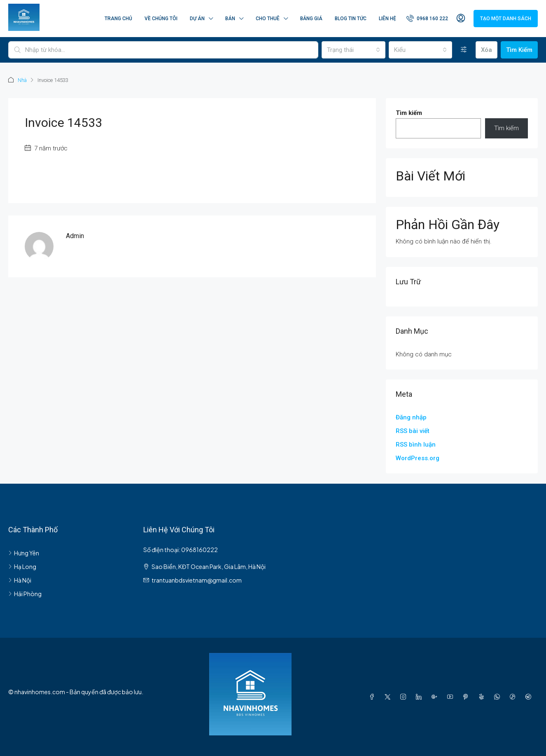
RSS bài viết (413, 431)
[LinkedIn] (420, 696)
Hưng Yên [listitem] (24, 552)
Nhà (23, 80)
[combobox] (353, 50)
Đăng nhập (411, 417)
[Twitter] (389, 696)
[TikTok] (514, 696)
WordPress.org (418, 458)
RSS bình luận (416, 444)
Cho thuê (268, 19)
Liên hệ (387, 19)
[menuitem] (427, 19)
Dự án (197, 19)
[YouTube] (452, 696)
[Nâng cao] (464, 50)
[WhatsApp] (499, 696)
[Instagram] (405, 696)
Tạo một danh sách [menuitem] (506, 19)
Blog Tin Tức (351, 19)
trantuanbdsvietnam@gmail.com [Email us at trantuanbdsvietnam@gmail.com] (197, 580)
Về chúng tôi (161, 19)
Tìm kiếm (409, 112)
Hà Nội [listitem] (20, 580)
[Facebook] (373, 696)
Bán (230, 19)
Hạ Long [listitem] (22, 566)
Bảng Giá (311, 19)
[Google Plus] (436, 696)
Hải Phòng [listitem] (25, 593)
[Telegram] (530, 696)
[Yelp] (483, 696)
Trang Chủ (118, 19)
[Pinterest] (467, 696)
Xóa (486, 50)
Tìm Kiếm (519, 50)
